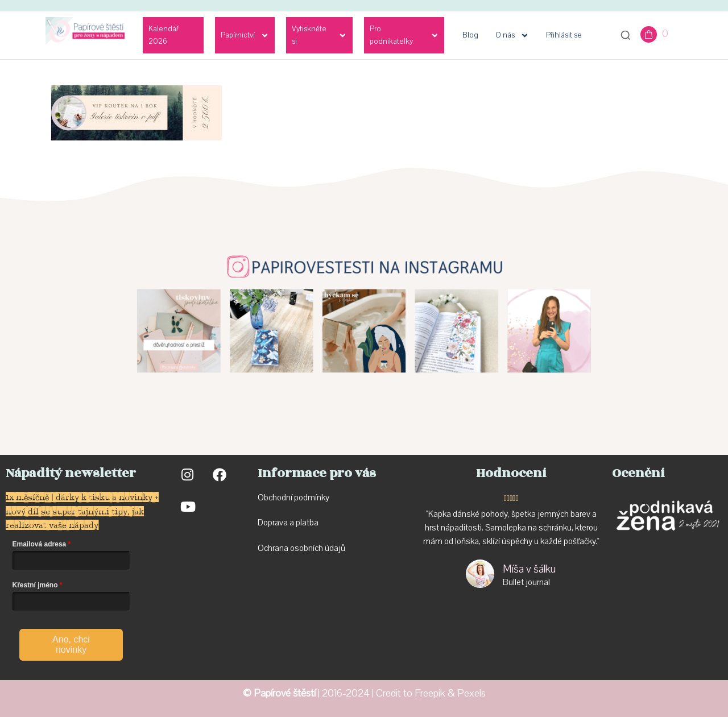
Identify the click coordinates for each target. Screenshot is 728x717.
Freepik (430, 693)
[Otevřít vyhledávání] (626, 35)
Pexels (471, 693)
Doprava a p (279, 523)
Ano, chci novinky (71, 645)
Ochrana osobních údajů (301, 548)
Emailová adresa (40, 544)
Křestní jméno (35, 585)
